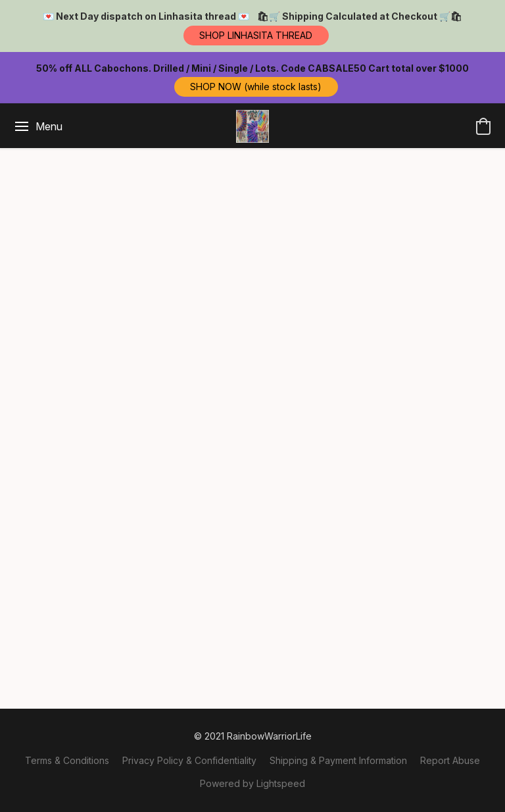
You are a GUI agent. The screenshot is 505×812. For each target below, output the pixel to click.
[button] (256, 36)
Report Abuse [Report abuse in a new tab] (450, 760)
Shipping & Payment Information (338, 760)
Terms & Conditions (67, 760)
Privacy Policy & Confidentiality (189, 760)
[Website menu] (38, 126)
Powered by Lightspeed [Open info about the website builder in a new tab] (252, 783)
